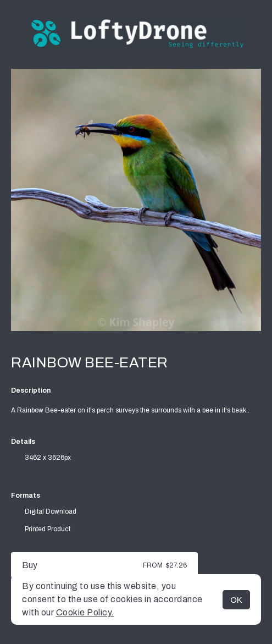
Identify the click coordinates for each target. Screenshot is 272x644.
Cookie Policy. (85, 612)
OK (236, 600)
